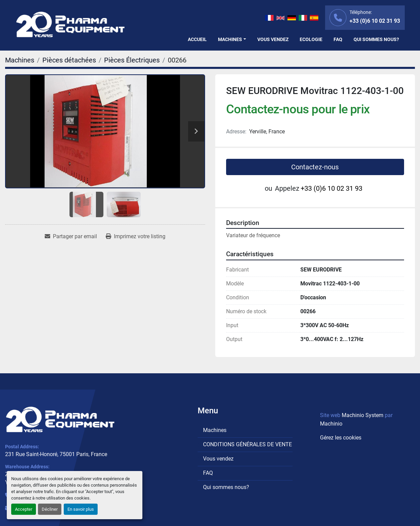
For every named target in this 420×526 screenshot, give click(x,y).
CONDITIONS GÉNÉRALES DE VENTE (247, 444)
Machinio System (363, 415)
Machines (230, 39)
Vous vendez (273, 39)
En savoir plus (81, 509)
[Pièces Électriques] (132, 60)
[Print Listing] (136, 237)
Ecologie (311, 39)
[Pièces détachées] (69, 60)
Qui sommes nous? (376, 39)
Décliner (50, 509)
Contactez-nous (315, 167)
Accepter (24, 509)
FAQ (338, 39)
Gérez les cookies (341, 438)
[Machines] (20, 60)
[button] (232, 40)
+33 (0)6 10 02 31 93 (375, 21)
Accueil (197, 39)
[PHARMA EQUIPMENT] (60, 419)
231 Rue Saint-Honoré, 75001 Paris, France (56, 454)
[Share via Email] (71, 237)
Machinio (331, 424)
